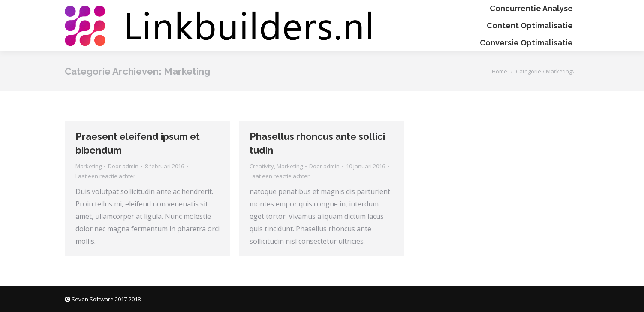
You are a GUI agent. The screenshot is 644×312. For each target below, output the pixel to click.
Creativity (262, 166)
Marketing (89, 166)
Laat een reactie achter (105, 176)
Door (123, 166)
